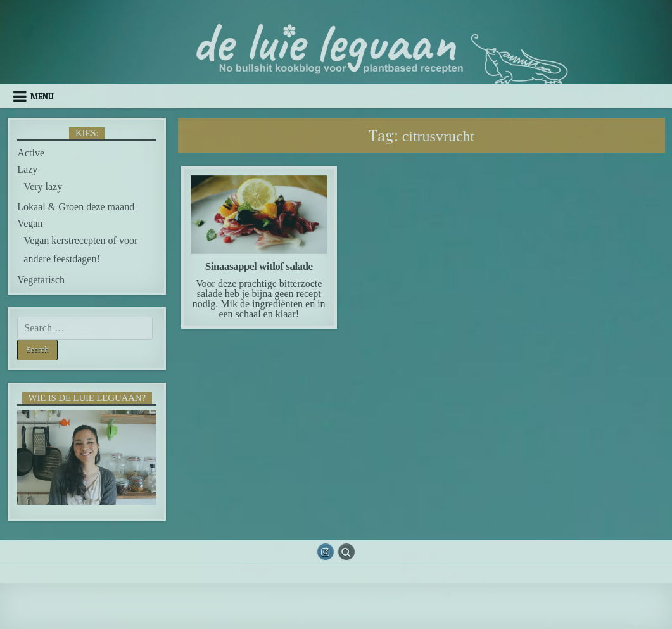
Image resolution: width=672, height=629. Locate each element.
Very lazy (43, 187)
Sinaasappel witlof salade (259, 266)
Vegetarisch (41, 280)
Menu (42, 96)
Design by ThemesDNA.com (336, 616)
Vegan (30, 223)
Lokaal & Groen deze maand (76, 207)
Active (31, 153)
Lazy (27, 169)
